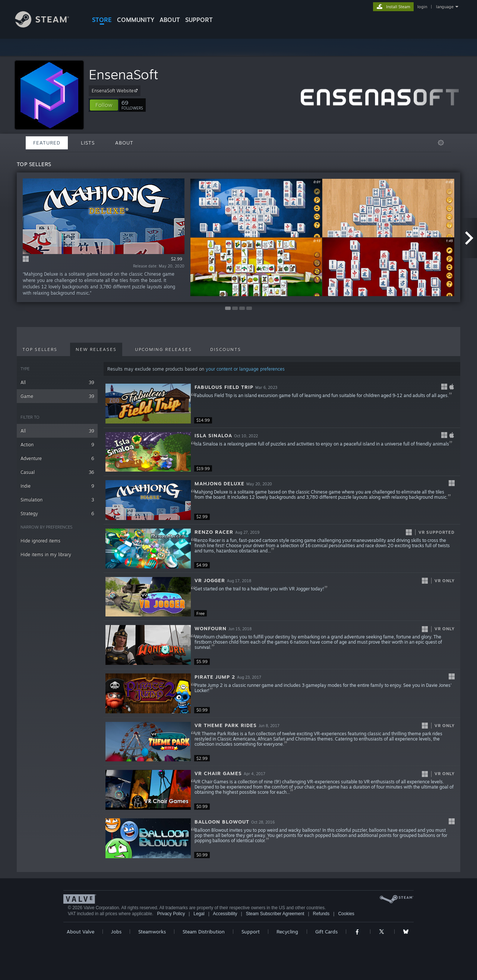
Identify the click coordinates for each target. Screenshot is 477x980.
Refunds (321, 914)
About (170, 20)
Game (57, 396)
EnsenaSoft (124, 74)
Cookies (346, 914)
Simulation (57, 500)
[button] (104, 105)
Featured (47, 143)
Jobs (116, 932)
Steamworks (152, 932)
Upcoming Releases (163, 349)
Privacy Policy (171, 914)
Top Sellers (40, 349)
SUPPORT (199, 20)
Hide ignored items (40, 541)
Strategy (57, 513)
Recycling (287, 932)
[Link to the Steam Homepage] (48, 26)
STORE (102, 20)
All (57, 382)
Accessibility (225, 914)
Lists (88, 143)
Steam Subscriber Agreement (275, 914)
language (445, 7)
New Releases (96, 349)
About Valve (80, 932)
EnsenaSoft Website (116, 91)
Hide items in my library (46, 554)
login (422, 7)
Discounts (226, 349)
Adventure (57, 458)
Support (251, 932)
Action (57, 445)
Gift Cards (326, 932)
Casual (57, 472)
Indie (57, 486)
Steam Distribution (204, 932)
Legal (199, 914)
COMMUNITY (136, 20)
